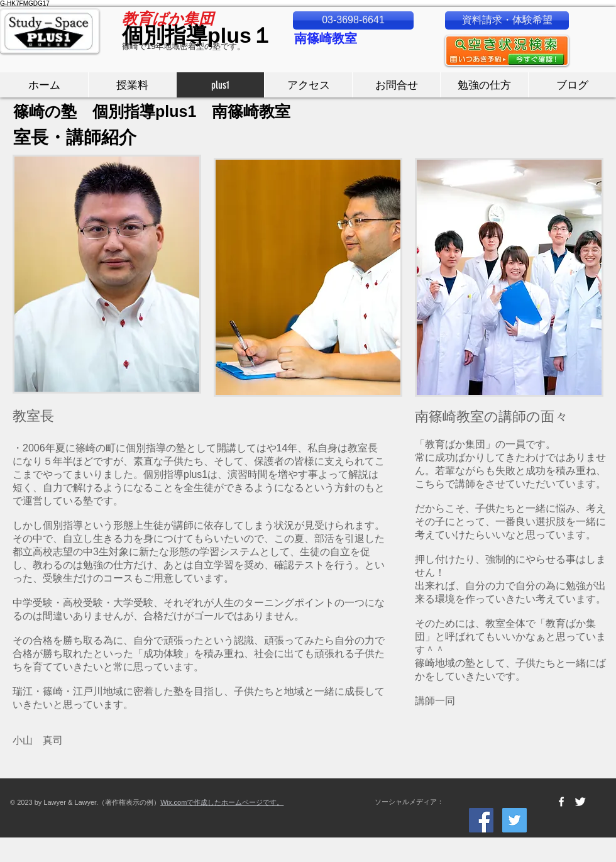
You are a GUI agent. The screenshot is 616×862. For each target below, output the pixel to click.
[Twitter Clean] (580, 802)
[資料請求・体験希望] (507, 20)
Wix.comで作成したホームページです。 (222, 802)
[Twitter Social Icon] (514, 820)
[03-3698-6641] (353, 20)
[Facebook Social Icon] (481, 820)
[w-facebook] (561, 802)
